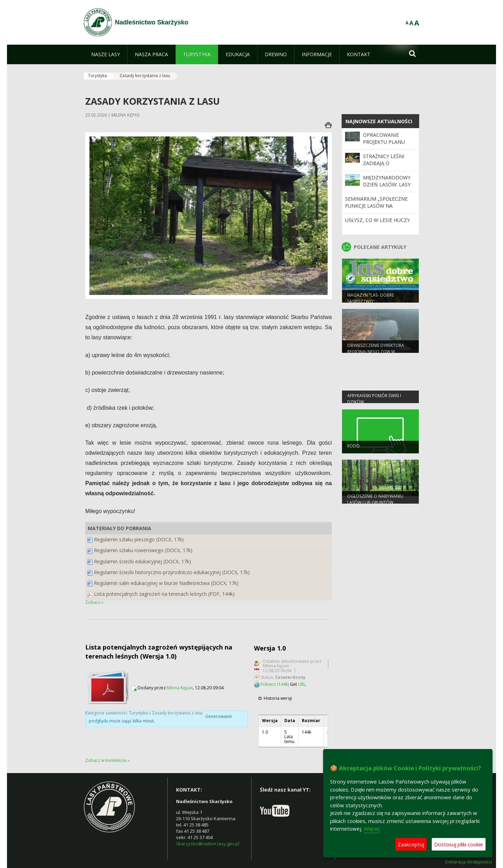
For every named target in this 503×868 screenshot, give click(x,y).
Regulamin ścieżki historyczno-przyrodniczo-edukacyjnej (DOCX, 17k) (172, 572)
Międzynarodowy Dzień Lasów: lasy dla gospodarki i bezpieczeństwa (387, 188)
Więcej (371, 829)
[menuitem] (105, 54)
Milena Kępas (180, 688)
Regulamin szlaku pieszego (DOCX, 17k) (139, 539)
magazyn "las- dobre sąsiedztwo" (371, 301)
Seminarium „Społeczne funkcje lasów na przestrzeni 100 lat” (376, 206)
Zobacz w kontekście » (107, 760)
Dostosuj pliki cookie (459, 844)
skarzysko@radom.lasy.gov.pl (208, 844)
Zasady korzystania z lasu (145, 76)
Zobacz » (94, 602)
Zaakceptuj (411, 844)
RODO (353, 449)
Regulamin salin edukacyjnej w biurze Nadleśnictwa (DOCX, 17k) (166, 583)
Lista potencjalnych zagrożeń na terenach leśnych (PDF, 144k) (164, 594)
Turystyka (97, 76)
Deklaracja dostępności (468, 862)
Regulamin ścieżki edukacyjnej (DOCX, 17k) (143, 561)
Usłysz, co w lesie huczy (377, 220)
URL (302, 684)
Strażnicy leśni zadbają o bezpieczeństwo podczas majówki (386, 167)
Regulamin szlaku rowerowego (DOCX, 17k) (143, 550)
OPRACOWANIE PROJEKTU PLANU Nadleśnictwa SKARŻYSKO (384, 146)
